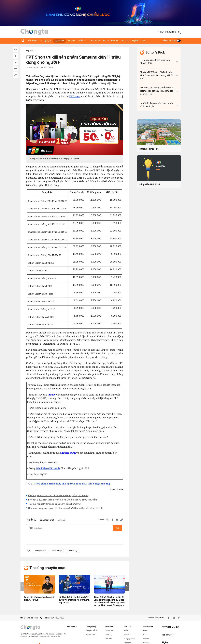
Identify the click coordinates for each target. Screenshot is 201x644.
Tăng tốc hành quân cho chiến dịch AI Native (40, 591)
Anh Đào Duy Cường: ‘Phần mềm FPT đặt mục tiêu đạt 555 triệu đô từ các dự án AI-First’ (159, 91)
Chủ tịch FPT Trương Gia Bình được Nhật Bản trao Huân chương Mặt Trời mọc (159, 75)
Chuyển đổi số (92, 623)
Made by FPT (91, 627)
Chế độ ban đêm (171, 41)
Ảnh (144, 627)
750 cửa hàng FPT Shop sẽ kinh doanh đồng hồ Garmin (55, 504)
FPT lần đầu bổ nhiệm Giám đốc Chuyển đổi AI (159, 62)
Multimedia (100, 41)
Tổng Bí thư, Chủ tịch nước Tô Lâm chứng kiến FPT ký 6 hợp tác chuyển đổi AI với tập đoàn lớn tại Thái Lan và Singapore (110, 594)
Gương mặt (109, 623)
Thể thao (87, 41)
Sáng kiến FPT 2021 (150, 184)
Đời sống (108, 627)
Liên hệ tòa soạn (29, 610)
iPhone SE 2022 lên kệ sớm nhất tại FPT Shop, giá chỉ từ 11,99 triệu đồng (63, 500)
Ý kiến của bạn (75, 528)
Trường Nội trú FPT (149, 149)
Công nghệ (48, 41)
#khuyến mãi (40, 543)
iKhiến (126, 623)
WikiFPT (146, 635)
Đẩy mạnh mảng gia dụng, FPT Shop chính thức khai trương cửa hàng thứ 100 (65, 508)
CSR (153, 41)
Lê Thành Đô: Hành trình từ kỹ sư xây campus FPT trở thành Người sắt (74, 592)
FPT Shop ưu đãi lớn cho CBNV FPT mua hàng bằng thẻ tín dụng (59, 496)
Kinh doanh (33, 41)
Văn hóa (75, 41)
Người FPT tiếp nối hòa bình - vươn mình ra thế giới (159, 105)
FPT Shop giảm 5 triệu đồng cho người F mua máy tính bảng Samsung (70, 484)
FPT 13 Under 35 (118, 41)
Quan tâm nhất (47, 520)
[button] (127, 579)
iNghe (144, 41)
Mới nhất (62, 520)
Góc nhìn (109, 631)
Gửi (117, 528)
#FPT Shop (57, 543)
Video (145, 623)
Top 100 (133, 41)
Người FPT (62, 41)
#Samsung (73, 543)
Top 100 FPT (168, 627)
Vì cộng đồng (129, 631)
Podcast (146, 631)
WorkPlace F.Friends (48, 468)
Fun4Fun (127, 627)
